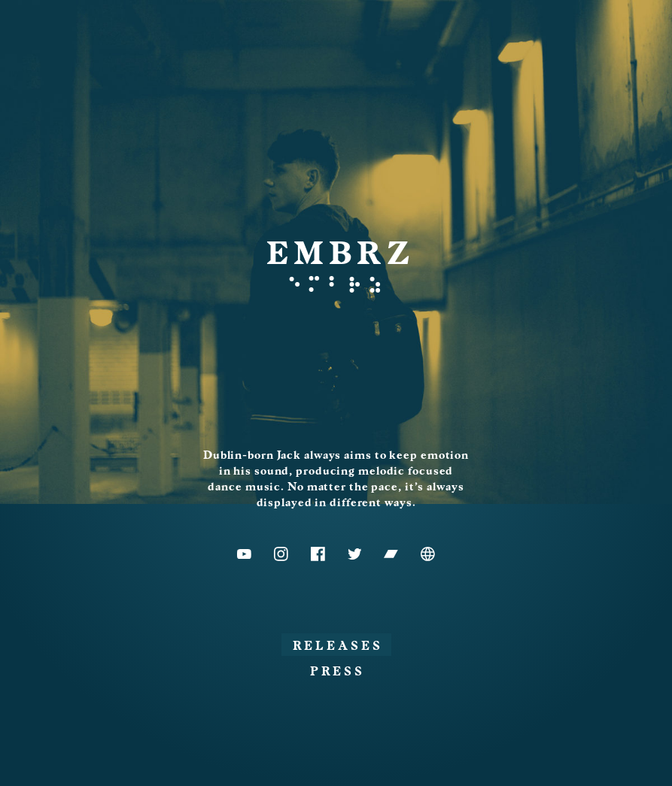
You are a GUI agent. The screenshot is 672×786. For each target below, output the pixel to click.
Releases (338, 646)
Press (338, 672)
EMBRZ (341, 253)
